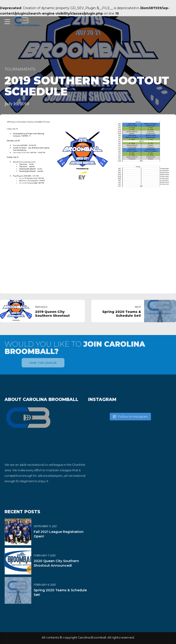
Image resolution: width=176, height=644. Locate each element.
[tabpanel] (88, 202)
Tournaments (20, 69)
